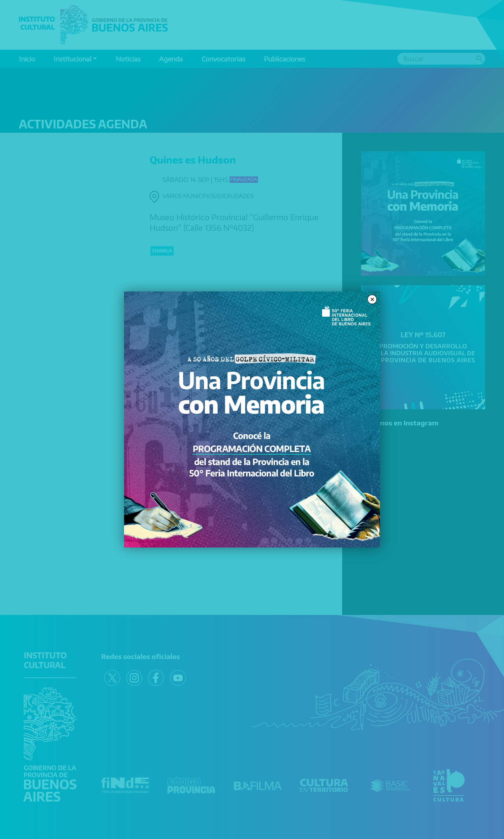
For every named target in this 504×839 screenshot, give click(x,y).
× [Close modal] (372, 299)
